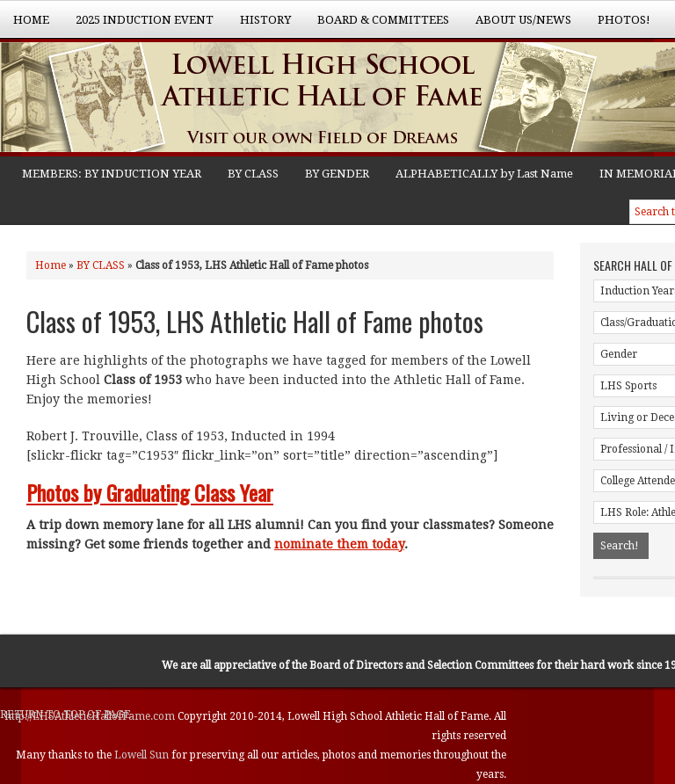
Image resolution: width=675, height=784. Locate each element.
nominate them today (339, 544)
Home (31, 20)
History (259, 25)
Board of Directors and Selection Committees (421, 665)
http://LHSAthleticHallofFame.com (91, 716)
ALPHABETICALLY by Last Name (484, 174)
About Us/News (517, 25)
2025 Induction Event (138, 25)
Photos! (617, 25)
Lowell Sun (143, 755)
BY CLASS (253, 174)
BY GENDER (337, 174)
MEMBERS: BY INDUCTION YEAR (112, 174)
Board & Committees (377, 25)
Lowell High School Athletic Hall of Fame (176, 99)
